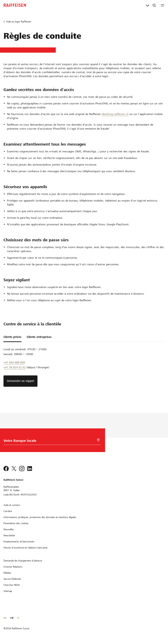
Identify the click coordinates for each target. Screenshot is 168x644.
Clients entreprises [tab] (39, 337)
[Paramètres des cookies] (16, 523)
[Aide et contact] (12, 505)
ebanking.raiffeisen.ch (115, 114)
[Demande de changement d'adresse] (23, 561)
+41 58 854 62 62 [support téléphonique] (15, 367)
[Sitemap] (8, 591)
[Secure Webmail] (12, 579)
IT (18, 618)
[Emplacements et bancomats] (19, 542)
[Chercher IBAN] (12, 585)
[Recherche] (154, 5)
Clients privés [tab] (12, 337)
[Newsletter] (9, 535)
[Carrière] (8, 511)
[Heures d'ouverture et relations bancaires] (26, 548)
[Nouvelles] (9, 529)
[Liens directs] (148, 5)
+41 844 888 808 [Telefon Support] (14, 362)
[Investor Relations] (13, 567)
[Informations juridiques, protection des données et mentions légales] (40, 517)
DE (5, 618)
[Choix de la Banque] (51, 442)
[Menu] (163, 5)
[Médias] (7, 573)
